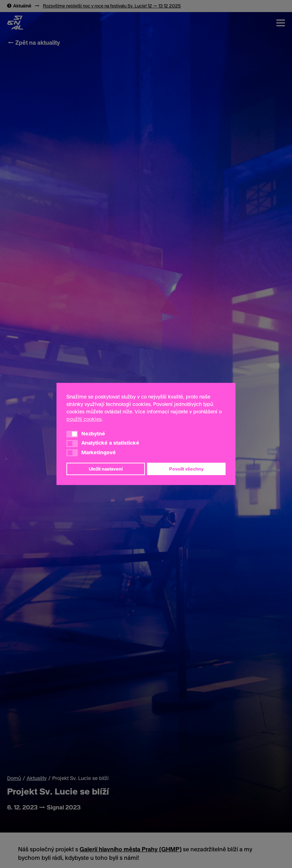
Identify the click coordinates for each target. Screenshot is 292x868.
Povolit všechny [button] (186, 469)
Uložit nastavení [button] (106, 469)
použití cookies (84, 419)
